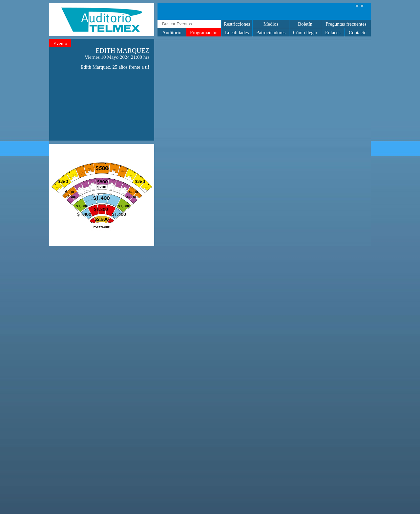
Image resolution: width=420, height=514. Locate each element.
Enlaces (333, 33)
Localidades (237, 33)
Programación (204, 33)
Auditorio (172, 33)
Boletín (305, 24)
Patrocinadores (271, 33)
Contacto (358, 33)
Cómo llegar (305, 33)
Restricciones (237, 24)
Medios (271, 24)
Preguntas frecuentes (346, 24)
